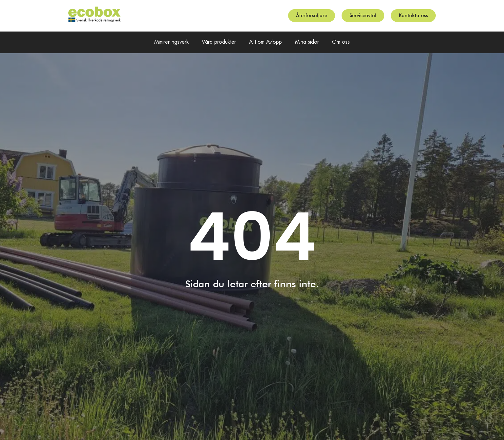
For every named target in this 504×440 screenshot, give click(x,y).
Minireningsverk (171, 42)
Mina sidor (307, 42)
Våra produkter (219, 42)
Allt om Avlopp (265, 42)
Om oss (341, 42)
